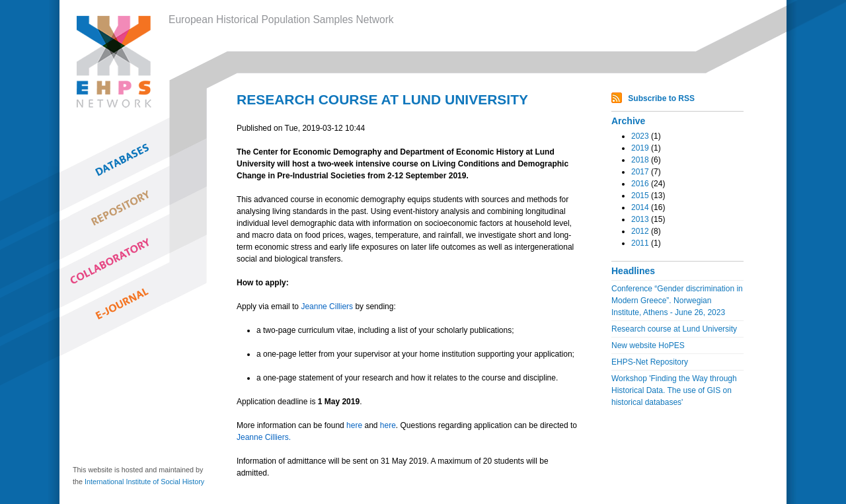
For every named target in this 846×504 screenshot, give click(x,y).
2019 (640, 148)
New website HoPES (648, 345)
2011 (640, 243)
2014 (640, 207)
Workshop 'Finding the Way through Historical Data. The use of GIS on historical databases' (674, 390)
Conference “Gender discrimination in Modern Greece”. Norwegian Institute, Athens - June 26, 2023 (677, 301)
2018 (640, 160)
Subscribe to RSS (661, 98)
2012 (640, 231)
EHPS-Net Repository (650, 362)
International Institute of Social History (144, 482)
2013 (640, 219)
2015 (640, 196)
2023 (640, 136)
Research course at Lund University (674, 329)
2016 (640, 184)
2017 (640, 172)
